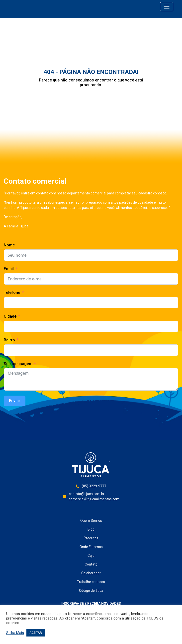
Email (9, 269)
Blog (91, 529)
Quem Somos (91, 521)
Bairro (9, 340)
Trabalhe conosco (91, 582)
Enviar (15, 401)
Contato (91, 564)
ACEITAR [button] (36, 633)
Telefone (12, 293)
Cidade (10, 316)
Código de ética (91, 591)
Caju (91, 556)
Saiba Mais (15, 633)
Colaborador (91, 573)
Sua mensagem (18, 364)
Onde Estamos (91, 547)
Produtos (91, 538)
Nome (9, 245)
